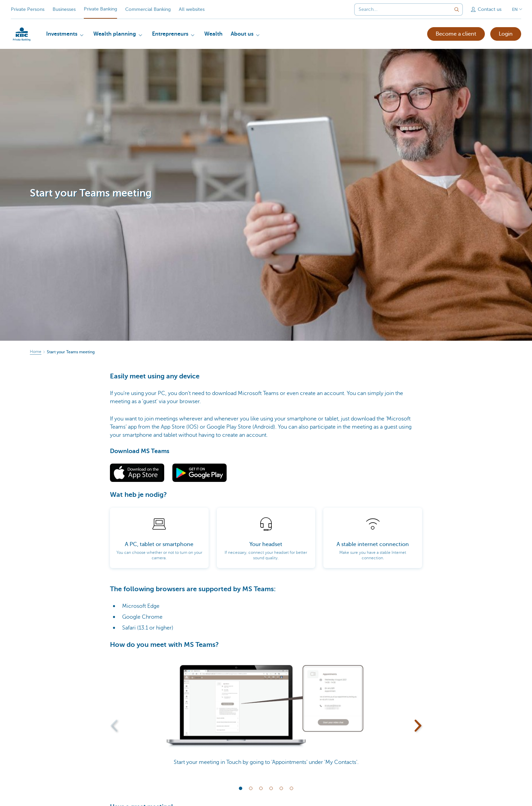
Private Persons (28, 9)
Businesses (64, 9)
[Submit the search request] (457, 10)
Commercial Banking (148, 9)
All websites (192, 9)
